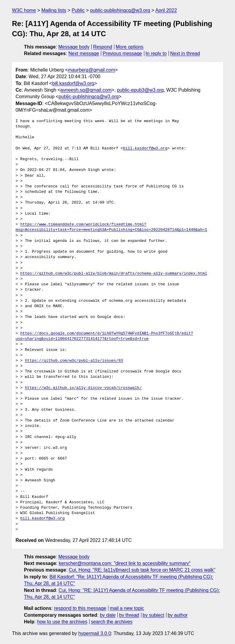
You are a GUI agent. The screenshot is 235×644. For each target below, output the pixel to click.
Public (78, 10)
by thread (129, 615)
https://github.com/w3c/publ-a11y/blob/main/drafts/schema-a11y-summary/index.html (114, 274)
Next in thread (185, 53)
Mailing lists (54, 10)
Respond (103, 47)
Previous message (122, 53)
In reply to (156, 53)
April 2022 (166, 10)
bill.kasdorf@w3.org (73, 83)
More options (130, 47)
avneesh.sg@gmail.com (86, 90)
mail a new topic (127, 608)
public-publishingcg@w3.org (120, 10)
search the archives (112, 622)
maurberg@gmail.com (92, 70)
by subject (153, 615)
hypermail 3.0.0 (94, 633)
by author (178, 615)
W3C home (24, 10)
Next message (84, 53)
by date (107, 615)
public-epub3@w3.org (140, 90)
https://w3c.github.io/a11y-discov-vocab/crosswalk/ (83, 388)
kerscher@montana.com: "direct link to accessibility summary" (125, 563)
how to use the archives (62, 622)
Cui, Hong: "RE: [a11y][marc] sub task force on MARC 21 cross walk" (142, 570)
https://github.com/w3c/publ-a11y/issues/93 (74, 361)
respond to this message (80, 608)
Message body (74, 47)
